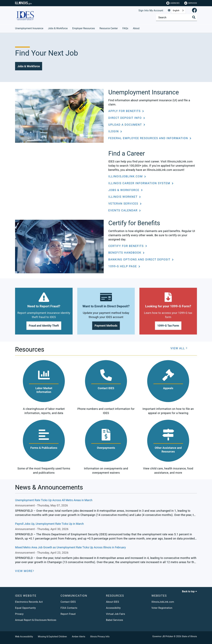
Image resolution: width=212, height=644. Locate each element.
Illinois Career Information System (140, 183)
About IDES (113, 602)
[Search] (176, 17)
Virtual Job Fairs (116, 614)
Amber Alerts (79, 637)
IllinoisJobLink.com (126, 176)
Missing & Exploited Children (52, 637)
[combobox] (178, 10)
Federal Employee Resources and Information (149, 138)
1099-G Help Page (123, 266)
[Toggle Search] (194, 17)
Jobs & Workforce (58, 28)
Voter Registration (162, 608)
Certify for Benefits (127, 246)
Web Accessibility (24, 637)
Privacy (19, 614)
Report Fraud (68, 614)
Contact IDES (68, 602)
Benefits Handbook (125, 253)
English (176, 10)
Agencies (173, 3)
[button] (29, 66)
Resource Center (109, 28)
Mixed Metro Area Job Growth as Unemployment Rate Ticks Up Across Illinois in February (70, 547)
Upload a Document (126, 125)
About (136, 28)
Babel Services (115, 620)
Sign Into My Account (151, 10)
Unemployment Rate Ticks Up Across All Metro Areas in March (54, 500)
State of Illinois (189, 636)
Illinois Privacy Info (100, 637)
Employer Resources (84, 28)
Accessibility (113, 608)
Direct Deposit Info (126, 118)
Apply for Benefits (125, 111)
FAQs (125, 28)
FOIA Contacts (69, 608)
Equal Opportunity (25, 608)
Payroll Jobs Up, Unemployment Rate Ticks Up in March (49, 524)
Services (191, 3)
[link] (194, 10)
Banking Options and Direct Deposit (140, 259)
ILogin (114, 131)
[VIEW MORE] (25, 571)
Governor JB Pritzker (163, 636)
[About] (142, 28)
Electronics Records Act (29, 602)
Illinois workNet (123, 197)
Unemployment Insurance (29, 28)
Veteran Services (124, 204)
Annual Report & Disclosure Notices (36, 620)
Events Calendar (123, 210)
